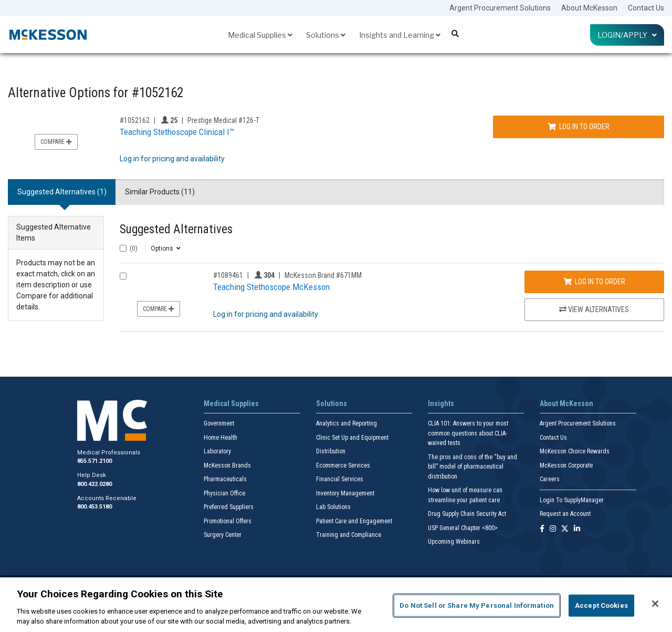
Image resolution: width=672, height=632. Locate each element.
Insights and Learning (400, 35)
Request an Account (565, 514)
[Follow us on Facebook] (542, 529)
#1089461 (228, 275)
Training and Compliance (349, 535)
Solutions (326, 35)
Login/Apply (627, 35)
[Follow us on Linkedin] (577, 529)
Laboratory (217, 451)
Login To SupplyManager (572, 500)
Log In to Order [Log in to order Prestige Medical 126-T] (579, 127)
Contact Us (646, 8)
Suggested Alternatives (176, 229)
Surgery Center (223, 535)
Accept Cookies (601, 605)
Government (219, 423)
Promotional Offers (228, 521)
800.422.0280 (94, 484)
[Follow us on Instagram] (553, 529)
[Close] (655, 604)
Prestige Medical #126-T (223, 120)
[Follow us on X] (565, 529)
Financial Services (340, 479)
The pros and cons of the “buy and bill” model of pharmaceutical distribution (472, 467)
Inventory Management (345, 493)
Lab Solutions (333, 507)
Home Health (220, 438)
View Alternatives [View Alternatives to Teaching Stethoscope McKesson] (594, 309)
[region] (336, 605)
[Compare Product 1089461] (123, 276)
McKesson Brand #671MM (323, 275)
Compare (56, 142)
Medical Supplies (260, 35)
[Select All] (123, 248)
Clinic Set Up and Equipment (352, 438)
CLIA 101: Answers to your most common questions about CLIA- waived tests (468, 433)
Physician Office (224, 493)
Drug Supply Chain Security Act (467, 514)
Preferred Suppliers (229, 507)
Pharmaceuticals (225, 479)
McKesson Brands (227, 465)
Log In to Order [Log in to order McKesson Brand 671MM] (594, 282)
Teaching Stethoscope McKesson (271, 287)
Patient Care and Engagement (354, 521)
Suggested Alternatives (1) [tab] (62, 192)
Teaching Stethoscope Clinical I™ (177, 132)
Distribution (331, 451)
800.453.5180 (94, 507)
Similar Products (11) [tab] (160, 192)
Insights (441, 403)
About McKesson (589, 8)
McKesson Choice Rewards (575, 451)
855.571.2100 (94, 461)
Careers (550, 479)
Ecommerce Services (343, 465)
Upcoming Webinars (454, 542)
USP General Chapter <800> (463, 528)
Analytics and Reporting (346, 423)
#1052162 (135, 120)
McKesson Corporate (566, 465)
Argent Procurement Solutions (500, 8)
